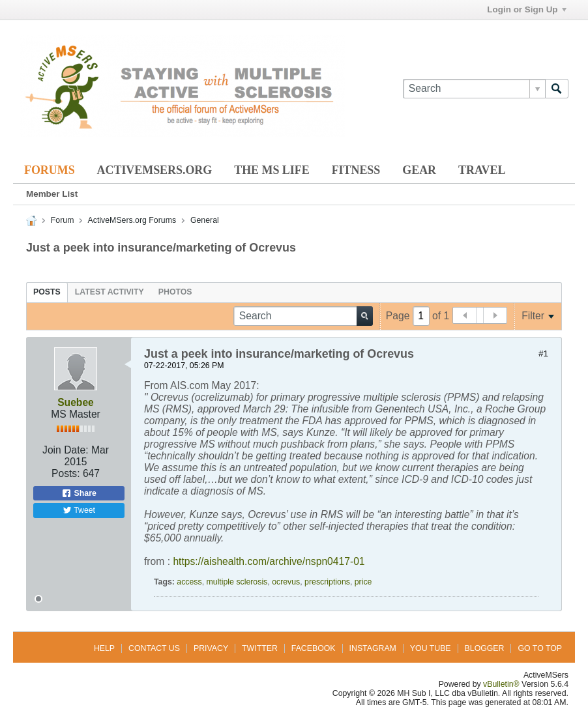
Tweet (79, 510)
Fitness (356, 170)
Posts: (66, 473)
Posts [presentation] (47, 292)
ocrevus (286, 582)
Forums (50, 170)
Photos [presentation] (175, 292)
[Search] (474, 89)
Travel (482, 170)
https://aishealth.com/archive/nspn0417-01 (269, 561)
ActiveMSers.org (155, 170)
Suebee (76, 402)
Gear (419, 170)
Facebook (314, 648)
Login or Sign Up (526, 9)
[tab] (47, 292)
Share (79, 493)
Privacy (211, 648)
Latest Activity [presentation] (110, 292)
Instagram (373, 648)
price (363, 582)
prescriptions (327, 582)
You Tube (431, 648)
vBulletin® (501, 684)
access (189, 582)
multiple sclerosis (237, 582)
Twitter (260, 648)
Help (104, 648)
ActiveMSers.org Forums (132, 220)
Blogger (485, 648)
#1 (543, 353)
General (205, 220)
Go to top (540, 648)
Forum (63, 220)
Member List (52, 194)
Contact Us (154, 648)
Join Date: (66, 450)
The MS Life (272, 170)
